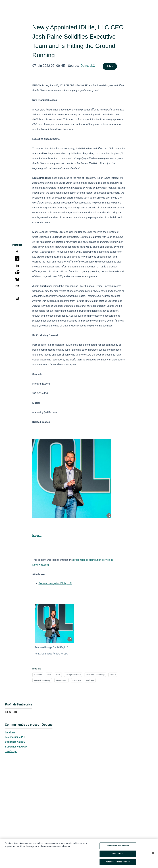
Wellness (90, 680)
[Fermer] (153, 853)
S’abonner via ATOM (16, 747)
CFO (49, 675)
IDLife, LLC (87, 66)
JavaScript (11, 751)
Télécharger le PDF (15, 737)
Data (58, 675)
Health (113, 675)
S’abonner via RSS (15, 742)
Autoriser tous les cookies (118, 862)
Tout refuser (118, 854)
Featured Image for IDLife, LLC (55, 583)
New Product (61, 680)
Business (38, 675)
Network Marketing (42, 680)
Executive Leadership (95, 675)
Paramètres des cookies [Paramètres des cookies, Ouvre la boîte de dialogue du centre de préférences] (118, 846)
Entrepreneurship (73, 675)
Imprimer (10, 732)
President (77, 680)
